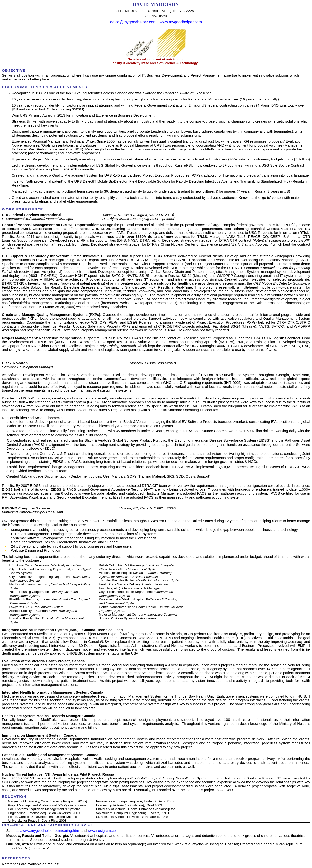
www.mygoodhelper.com (181, 22)
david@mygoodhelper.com (133, 22)
